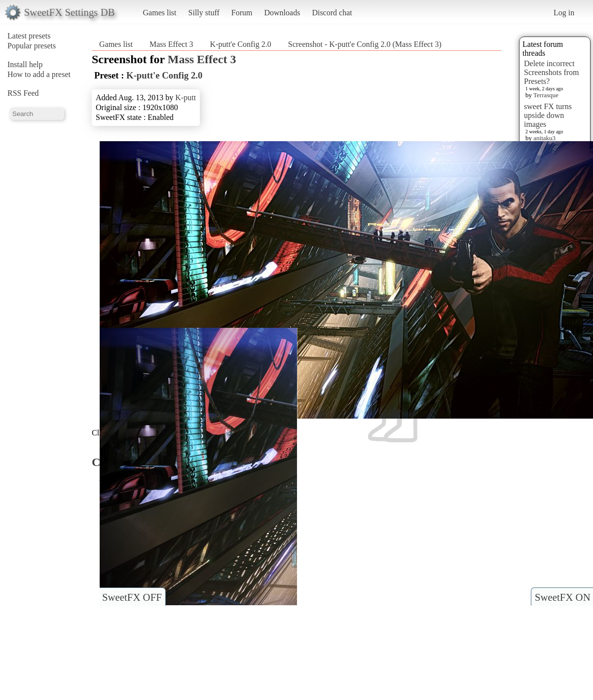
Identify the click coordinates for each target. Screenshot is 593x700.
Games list (160, 13)
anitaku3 (544, 138)
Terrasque (546, 95)
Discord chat (332, 13)
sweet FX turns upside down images (548, 115)
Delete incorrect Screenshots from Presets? (552, 72)
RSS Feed (23, 93)
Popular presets (32, 46)
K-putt (185, 97)
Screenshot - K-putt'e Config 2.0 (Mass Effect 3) (365, 44)
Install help (25, 64)
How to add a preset (39, 74)
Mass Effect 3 (171, 44)
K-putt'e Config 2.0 (241, 44)
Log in (564, 13)
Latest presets (29, 36)
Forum (242, 13)
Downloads (282, 13)
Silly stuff (204, 13)
